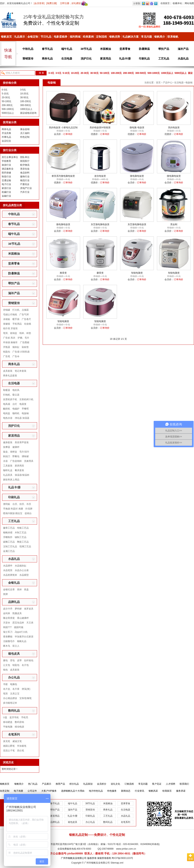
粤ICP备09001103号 (122, 858)
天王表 (30, 623)
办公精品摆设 (10, 698)
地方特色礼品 (96, 791)
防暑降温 (144, 49)
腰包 (5, 660)
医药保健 (6, 173)
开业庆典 (6, 133)
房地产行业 (26, 188)
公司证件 (32, 791)
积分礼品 (74, 784)
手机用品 (17, 324)
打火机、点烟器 (21, 310)
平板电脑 (8, 727)
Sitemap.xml (117, 863)
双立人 (16, 646)
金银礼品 (14, 583)
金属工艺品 (9, 551)
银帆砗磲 (8, 533)
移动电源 (19, 727)
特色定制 (25, 137)
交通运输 (6, 180)
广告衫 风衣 (9, 338)
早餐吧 (25, 409)
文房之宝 (15, 694)
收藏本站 (177, 3)
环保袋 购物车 (10, 342)
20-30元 (85, 73)
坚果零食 (125, 49)
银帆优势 (115, 37)
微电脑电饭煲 (137, 176)
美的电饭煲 (174, 128)
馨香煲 (100, 273)
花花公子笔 (9, 751)
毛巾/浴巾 (24, 452)
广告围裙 (25, 342)
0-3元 (51, 73)
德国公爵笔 (9, 746)
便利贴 (7, 504)
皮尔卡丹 (8, 609)
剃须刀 (7, 456)
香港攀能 (8, 637)
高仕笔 (21, 751)
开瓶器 (7, 347)
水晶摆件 (8, 566)
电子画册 (18, 791)
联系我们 (184, 784)
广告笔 (7, 356)
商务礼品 (47, 59)
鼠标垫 (25, 347)
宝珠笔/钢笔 (26, 698)
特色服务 (112, 791)
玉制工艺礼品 (10, 546)
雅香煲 (63, 273)
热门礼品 (33, 784)
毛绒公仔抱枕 (10, 315)
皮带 (19, 660)
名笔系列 (14, 734)
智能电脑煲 (137, 273)
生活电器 (67, 59)
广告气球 (24, 315)
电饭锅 (25, 413)
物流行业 (25, 180)
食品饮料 (25, 173)
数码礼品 (14, 711)
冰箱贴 (7, 319)
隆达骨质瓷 (9, 618)
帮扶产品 (164, 49)
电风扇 (7, 404)
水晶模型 (24, 575)
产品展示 (47, 784)
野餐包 (16, 456)
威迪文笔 (17, 741)
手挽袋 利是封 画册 (13, 509)
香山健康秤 (23, 618)
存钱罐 (7, 310)
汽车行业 (25, 192)
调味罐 (25, 456)
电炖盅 (7, 413)
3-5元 (58, 73)
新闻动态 (126, 791)
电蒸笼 (23, 404)
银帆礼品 (22, 641)
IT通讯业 (25, 184)
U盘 (5, 717)
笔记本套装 (21, 371)
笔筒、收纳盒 (10, 333)
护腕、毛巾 (23, 338)
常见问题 (146, 37)
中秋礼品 (28, 49)
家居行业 (6, 188)
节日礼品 (46, 37)
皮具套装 (8, 371)
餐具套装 (19, 470)
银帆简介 (160, 37)
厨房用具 (19, 466)
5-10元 (66, 73)
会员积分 (102, 784)
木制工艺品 (21, 533)
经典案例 (88, 37)
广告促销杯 (16, 461)
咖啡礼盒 (8, 470)
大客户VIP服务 (49, 791)
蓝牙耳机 (14, 717)
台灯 (15, 404)
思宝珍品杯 (18, 623)
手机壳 (25, 717)
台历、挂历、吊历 (22, 504)
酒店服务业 (8, 169)
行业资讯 (139, 791)
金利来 (7, 613)
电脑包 (14, 684)
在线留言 (165, 3)
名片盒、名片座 (11, 689)
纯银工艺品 (23, 528)
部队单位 (25, 157)
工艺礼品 (164, 59)
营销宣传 (28, 59)
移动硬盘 (8, 722)
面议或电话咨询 (28, 113)
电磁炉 (16, 409)
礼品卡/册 (125, 59)
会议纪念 (6, 141)
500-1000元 (154, 73)
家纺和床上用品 (11, 480)
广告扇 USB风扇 (21, 352)
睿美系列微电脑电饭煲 (63, 176)
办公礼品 (14, 677)
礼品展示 (20, 37)
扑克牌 (29, 509)
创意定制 (5, 791)
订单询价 (68, 134)
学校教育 (6, 161)
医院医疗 (25, 161)
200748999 (108, 849)
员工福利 (25, 133)
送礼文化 (115, 784)
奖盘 (26, 590)
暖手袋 (16, 319)
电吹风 (16, 390)
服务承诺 (181, 791)
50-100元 (105, 73)
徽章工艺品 (9, 528)
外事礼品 (6, 137)
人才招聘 (171, 784)
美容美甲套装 (22, 442)
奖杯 (19, 590)
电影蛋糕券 (61, 37)
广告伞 (16, 356)
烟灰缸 (16, 347)
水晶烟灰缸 (21, 566)
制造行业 (6, 177)
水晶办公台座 (22, 570)
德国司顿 (19, 627)
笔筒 (5, 694)
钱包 (5, 670)
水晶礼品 (183, 59)
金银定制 (33, 37)
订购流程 (129, 784)
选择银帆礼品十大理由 (73, 791)
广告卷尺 (26, 319)
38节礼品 (86, 49)
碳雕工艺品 (9, 542)
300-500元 (141, 73)
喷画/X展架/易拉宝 (13, 513)
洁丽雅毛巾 (9, 641)
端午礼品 (67, 49)
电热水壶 (8, 418)
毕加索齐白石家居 (24, 637)
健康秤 (16, 447)
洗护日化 (86, 59)
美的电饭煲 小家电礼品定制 (63, 128)
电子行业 (6, 184)
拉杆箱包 (29, 660)
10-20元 (75, 73)
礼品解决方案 (131, 37)
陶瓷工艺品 (23, 542)
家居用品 (106, 59)
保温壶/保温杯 (22, 475)
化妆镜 (28, 324)
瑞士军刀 (8, 632)
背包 (12, 660)
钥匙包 (16, 665)
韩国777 (7, 627)
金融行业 (6, 196)
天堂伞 (7, 623)
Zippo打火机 (21, 632)
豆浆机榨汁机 (26, 399)
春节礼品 (47, 49)
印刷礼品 (144, 59)
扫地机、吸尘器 (11, 395)
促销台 (28, 513)
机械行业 (6, 192)
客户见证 (157, 784)
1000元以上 (167, 73)
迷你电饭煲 (100, 176)
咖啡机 (16, 413)
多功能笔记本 (10, 703)
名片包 (25, 665)
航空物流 (25, 165)
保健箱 (7, 324)
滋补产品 (183, 49)
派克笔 (7, 741)
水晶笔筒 (8, 570)
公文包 (7, 665)
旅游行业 (6, 165)
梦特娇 (18, 609)
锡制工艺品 (21, 537)
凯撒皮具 (17, 613)
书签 (5, 684)
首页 (158, 83)
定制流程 (101, 37)
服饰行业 (25, 177)
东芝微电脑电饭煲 (100, 224)
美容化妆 (25, 169)
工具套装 (8, 466)
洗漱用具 (29, 461)
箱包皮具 (14, 654)
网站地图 (189, 3)
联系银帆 (173, 37)
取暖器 (7, 390)
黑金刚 (174, 224)
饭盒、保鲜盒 (10, 452)
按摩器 (7, 447)
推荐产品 (60, 784)
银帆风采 (153, 791)
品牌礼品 (14, 602)
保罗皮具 (29, 609)
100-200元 (116, 73)
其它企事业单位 (10, 157)
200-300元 (128, 73)
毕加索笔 (22, 746)
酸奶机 (7, 409)
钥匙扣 (7, 352)
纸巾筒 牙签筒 (10, 328)
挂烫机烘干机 (10, 399)
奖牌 (5, 594)
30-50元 (94, 73)
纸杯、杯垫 (25, 333)
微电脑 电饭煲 (137, 128)
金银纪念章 (9, 590)
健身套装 (8, 442)
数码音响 (19, 722)
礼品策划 (88, 784)
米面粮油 (106, 49)
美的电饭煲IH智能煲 (100, 128)
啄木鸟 (7, 646)
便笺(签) (26, 689)
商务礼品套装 (10, 376)
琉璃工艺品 (25, 546)
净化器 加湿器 (22, 418)
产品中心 (168, 83)
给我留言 (167, 791)
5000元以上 (181, 73)
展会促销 (25, 129)
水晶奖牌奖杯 (10, 575)
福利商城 (75, 37)
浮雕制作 (8, 537)
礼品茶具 (8, 475)
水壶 (5, 461)
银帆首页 (6, 37)
